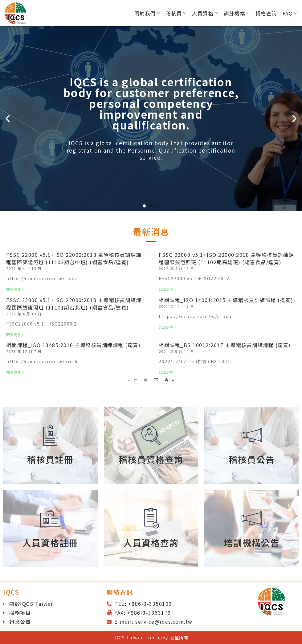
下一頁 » (164, 380)
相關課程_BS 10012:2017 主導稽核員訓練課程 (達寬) (225, 345)
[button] (144, 206)
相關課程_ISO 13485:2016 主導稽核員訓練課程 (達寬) (73, 345)
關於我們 (147, 13)
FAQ (290, 13)
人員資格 (205, 13)
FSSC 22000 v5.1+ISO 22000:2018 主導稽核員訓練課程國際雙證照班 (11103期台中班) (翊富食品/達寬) (74, 258)
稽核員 (176, 13)
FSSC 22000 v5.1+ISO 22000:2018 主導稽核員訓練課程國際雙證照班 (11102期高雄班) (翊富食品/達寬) (226, 258)
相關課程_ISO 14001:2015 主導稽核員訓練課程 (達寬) (226, 300)
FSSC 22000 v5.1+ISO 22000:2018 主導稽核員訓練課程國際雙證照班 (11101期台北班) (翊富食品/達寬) (74, 304)
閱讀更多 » (15, 289)
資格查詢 (266, 13)
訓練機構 (237, 13)
